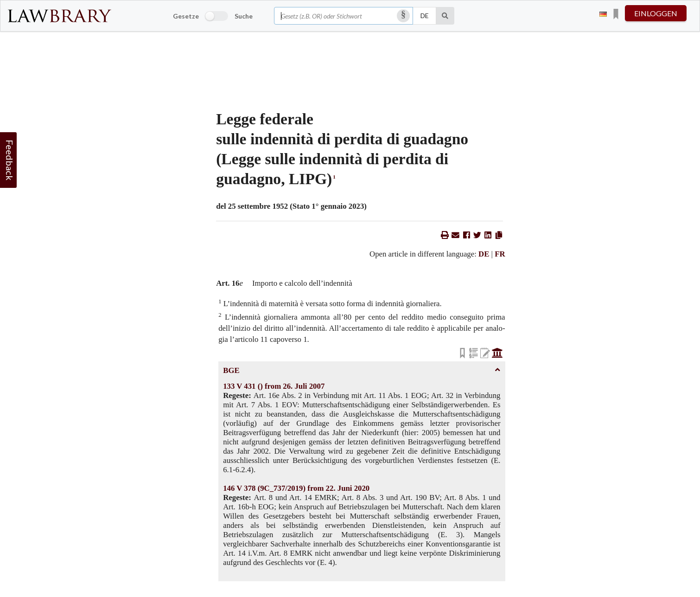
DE (484, 254)
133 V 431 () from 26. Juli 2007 (274, 386)
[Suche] (445, 16)
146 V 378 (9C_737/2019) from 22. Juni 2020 (296, 488)
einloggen (656, 13)
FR (500, 254)
